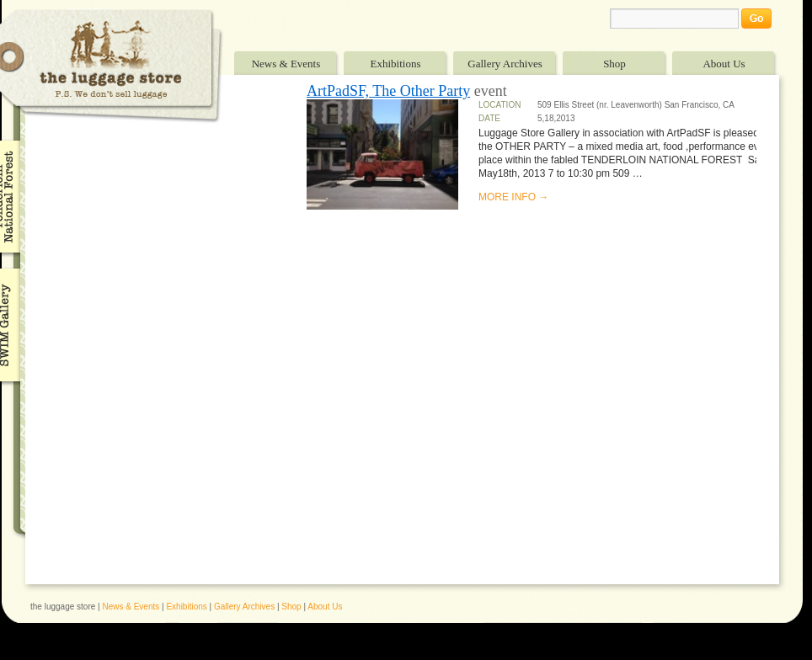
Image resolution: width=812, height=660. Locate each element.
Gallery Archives (505, 64)
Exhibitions (396, 64)
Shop (614, 64)
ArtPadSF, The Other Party (388, 91)
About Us (724, 64)
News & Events (286, 64)
